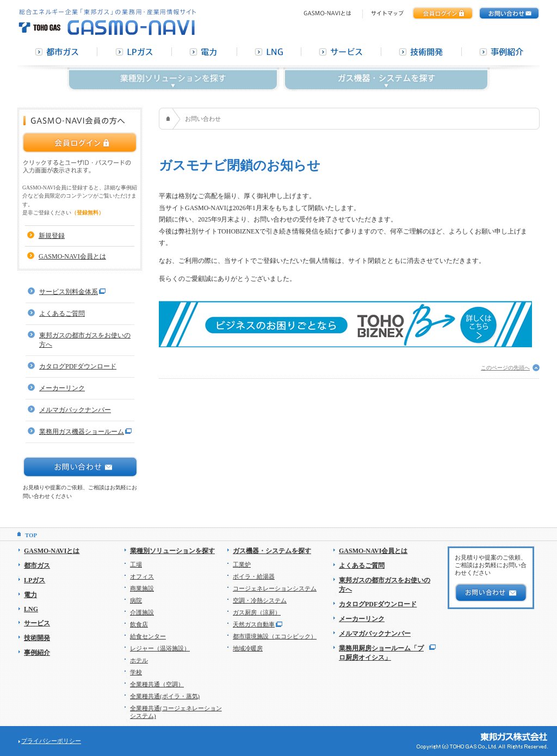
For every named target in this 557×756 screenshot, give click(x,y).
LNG (31, 609)
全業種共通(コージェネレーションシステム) (176, 712)
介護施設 (142, 612)
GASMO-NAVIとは (52, 551)
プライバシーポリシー (51, 741)
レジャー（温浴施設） (160, 648)
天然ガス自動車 (254, 624)
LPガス (35, 580)
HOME (170, 119)
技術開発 (37, 638)
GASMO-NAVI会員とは (72, 256)
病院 (136, 600)
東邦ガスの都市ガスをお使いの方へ (85, 340)
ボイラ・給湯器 (254, 576)
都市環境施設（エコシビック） (275, 636)
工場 (136, 564)
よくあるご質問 (62, 314)
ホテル (139, 660)
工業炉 (242, 564)
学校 (136, 672)
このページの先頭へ (505, 368)
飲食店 (139, 624)
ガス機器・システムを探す (272, 551)
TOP (31, 535)
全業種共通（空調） (157, 684)
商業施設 (142, 588)
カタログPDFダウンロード (78, 366)
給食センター (148, 636)
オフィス (142, 576)
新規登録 (52, 236)
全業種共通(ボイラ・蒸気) (165, 696)
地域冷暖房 (248, 648)
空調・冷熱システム (260, 600)
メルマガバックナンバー (75, 410)
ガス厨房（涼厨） (257, 612)
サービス (37, 623)
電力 (30, 595)
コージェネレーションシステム (275, 588)
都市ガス (37, 566)
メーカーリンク (62, 388)
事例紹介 (37, 653)
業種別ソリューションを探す (172, 551)
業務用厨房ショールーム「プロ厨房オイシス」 (381, 653)
